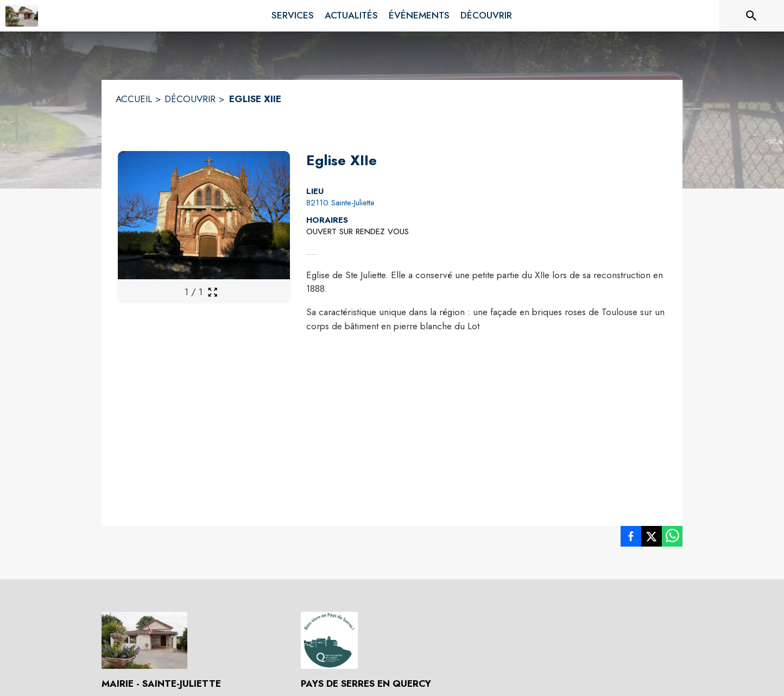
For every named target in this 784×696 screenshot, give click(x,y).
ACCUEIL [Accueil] (134, 99)
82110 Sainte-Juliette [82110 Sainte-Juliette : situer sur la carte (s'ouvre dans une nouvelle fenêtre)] (340, 203)
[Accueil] (22, 16)
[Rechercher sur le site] (751, 16)
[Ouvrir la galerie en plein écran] (213, 292)
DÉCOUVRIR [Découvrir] (190, 99)
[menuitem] (293, 14)
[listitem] (631, 538)
